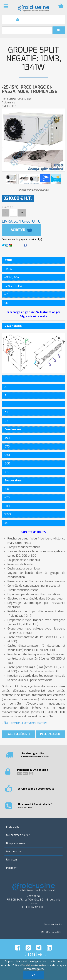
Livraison (12, 860)
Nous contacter (54, 925)
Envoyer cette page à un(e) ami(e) (22, 239)
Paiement (12, 868)
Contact (35, 954)
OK (33, 975)
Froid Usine (13, 827)
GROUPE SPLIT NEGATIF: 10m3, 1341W (34, 59)
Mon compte (14, 851)
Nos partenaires (16, 843)
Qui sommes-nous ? (18, 835)
